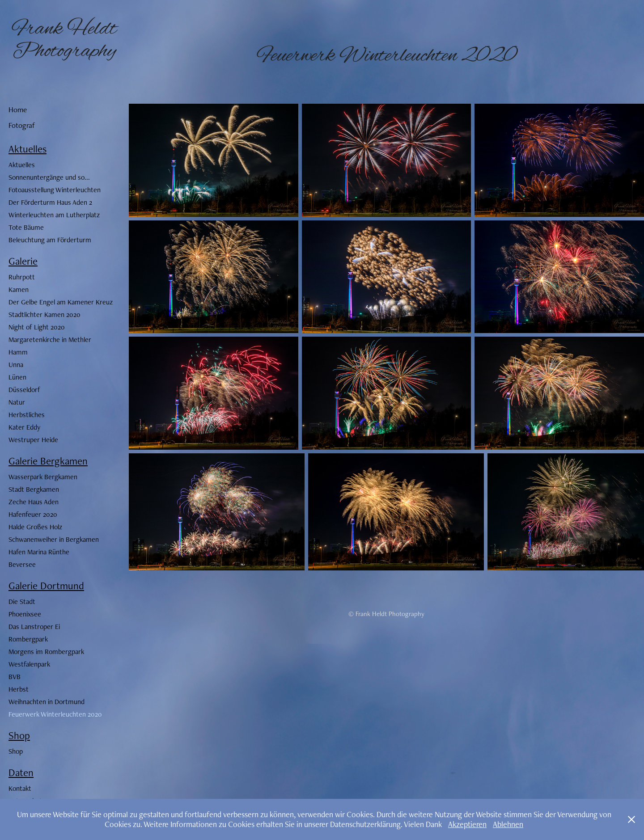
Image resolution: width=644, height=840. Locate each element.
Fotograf (22, 125)
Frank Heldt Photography (67, 40)
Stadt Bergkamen (34, 489)
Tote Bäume (26, 227)
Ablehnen (508, 824)
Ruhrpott (22, 277)
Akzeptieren (467, 824)
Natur (17, 402)
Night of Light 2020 (37, 327)
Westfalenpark (29, 664)
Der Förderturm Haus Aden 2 (50, 202)
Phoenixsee (25, 614)
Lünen (17, 377)
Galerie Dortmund (46, 586)
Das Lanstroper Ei (34, 627)
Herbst (19, 689)
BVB (15, 677)
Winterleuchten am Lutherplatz (54, 215)
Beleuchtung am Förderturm (50, 240)
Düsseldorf (24, 390)
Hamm (18, 352)
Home (18, 110)
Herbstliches (27, 415)
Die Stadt (22, 602)
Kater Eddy (24, 427)
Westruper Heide (33, 440)
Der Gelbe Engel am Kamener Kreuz (61, 302)
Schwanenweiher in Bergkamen (54, 539)
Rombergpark (28, 639)
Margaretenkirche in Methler (50, 340)
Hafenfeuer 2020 (33, 514)
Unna (16, 365)
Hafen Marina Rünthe (39, 552)
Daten (21, 772)
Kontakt (20, 788)
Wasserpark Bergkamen (43, 477)
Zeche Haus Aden (34, 502)
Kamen (19, 289)
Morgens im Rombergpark (46, 652)
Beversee (22, 564)
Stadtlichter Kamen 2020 (44, 314)
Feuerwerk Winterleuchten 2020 (55, 714)
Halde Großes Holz (35, 527)
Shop (19, 735)
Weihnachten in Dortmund (47, 702)
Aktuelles (28, 149)
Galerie (23, 261)
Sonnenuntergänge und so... (49, 177)
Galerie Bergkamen (48, 461)
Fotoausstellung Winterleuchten (55, 190)
